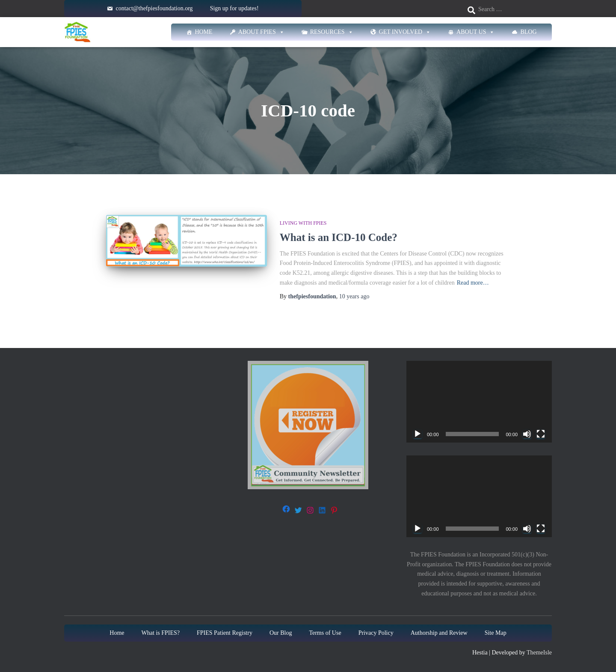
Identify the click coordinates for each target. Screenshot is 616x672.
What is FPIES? (161, 633)
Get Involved (405, 32)
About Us (475, 32)
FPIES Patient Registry (225, 633)
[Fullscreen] (541, 434)
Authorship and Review (439, 633)
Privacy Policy (376, 633)
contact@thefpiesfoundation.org (154, 8)
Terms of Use (325, 633)
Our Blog (281, 633)
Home (203, 32)
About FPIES (261, 32)
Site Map (496, 633)
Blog (528, 32)
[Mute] (527, 434)
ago (354, 296)
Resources (332, 32)
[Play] (418, 434)
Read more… (473, 283)
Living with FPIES (303, 223)
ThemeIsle (539, 653)
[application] (479, 402)
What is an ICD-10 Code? (339, 237)
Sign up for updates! (234, 8)
